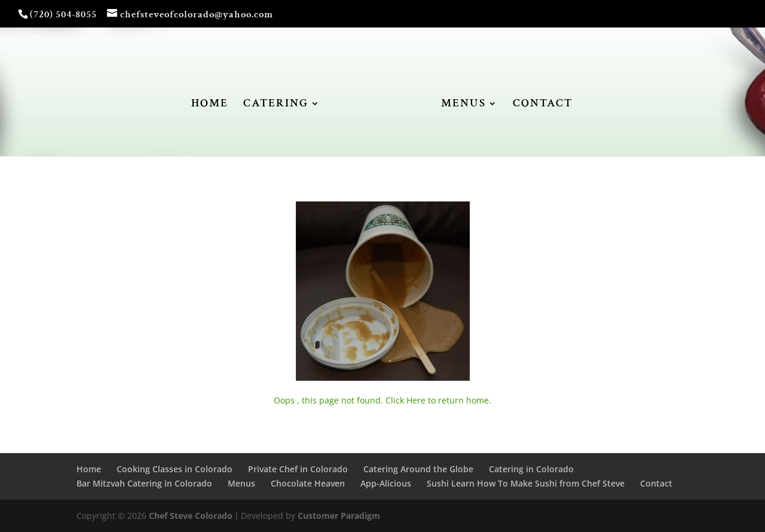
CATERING (276, 105)
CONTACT (543, 105)
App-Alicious (386, 483)
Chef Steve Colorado (191, 516)
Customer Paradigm (339, 516)
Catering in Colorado (531, 469)
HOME (210, 105)
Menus (241, 483)
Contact (656, 483)
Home (89, 469)
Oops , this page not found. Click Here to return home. (382, 400)
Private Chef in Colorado (298, 469)
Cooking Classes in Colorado (175, 469)
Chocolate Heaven (308, 483)
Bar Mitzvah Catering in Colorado (144, 483)
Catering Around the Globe (418, 469)
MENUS (463, 105)
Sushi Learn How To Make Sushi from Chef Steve (526, 483)
